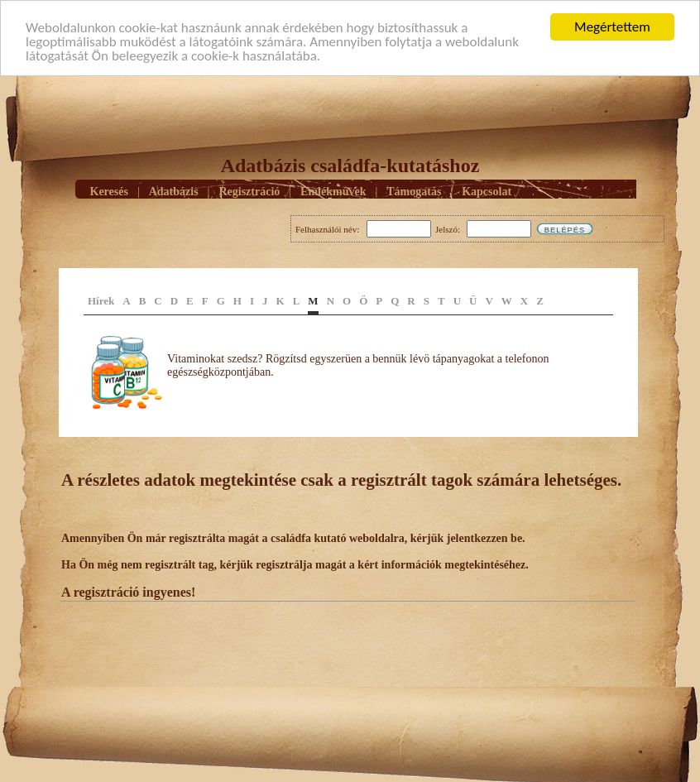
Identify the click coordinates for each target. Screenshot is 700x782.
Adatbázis (174, 191)
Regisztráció (249, 191)
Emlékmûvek (333, 191)
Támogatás (414, 191)
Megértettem (612, 27)
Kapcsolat (487, 191)
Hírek (101, 301)
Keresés (109, 191)
